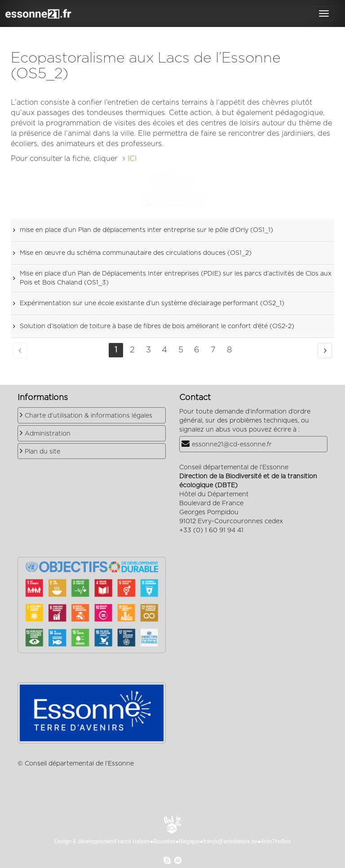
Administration (48, 434)
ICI (132, 159)
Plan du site (42, 452)
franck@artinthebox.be (230, 841)
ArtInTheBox (276, 841)
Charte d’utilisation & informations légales (88, 416)
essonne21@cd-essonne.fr (232, 445)
